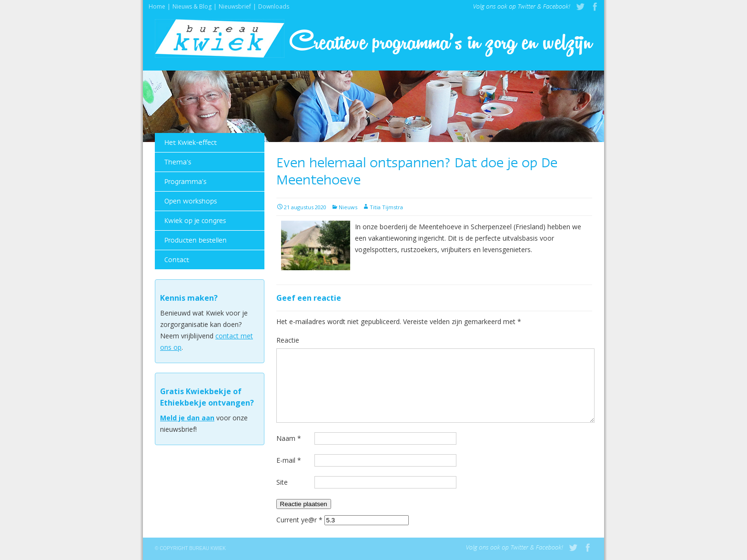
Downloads (274, 5)
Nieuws (348, 207)
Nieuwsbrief (235, 5)
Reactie (288, 340)
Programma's (185, 182)
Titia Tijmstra (386, 207)
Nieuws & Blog (192, 5)
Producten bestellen (196, 240)
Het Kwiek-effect (191, 143)
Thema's (178, 162)
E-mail (289, 460)
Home (157, 5)
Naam (289, 438)
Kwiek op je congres (195, 221)
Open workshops (191, 201)
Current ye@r (299, 520)
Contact (177, 260)
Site (282, 482)
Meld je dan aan (187, 418)
